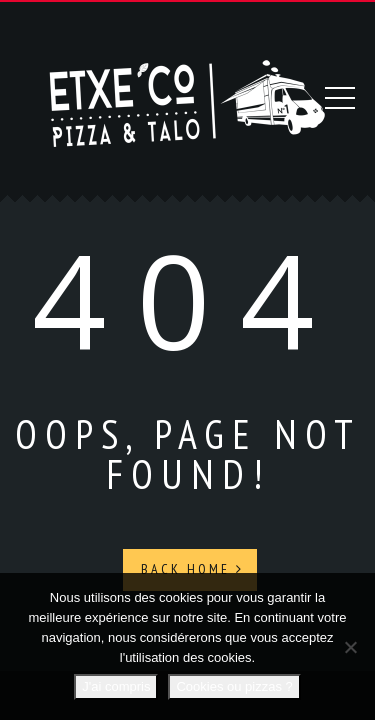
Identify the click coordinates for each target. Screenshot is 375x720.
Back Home (192, 567)
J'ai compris (116, 686)
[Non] (350, 647)
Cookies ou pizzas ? (234, 686)
